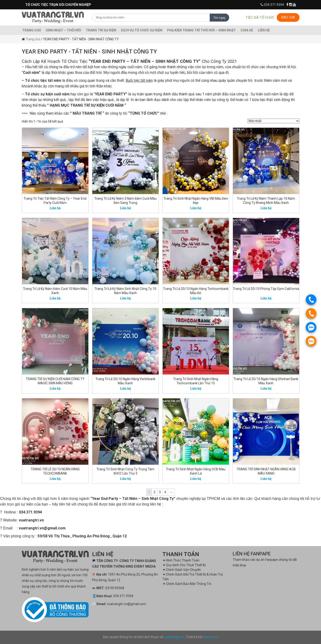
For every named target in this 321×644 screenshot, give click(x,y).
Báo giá (288, 17)
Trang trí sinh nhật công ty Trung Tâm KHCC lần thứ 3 (125, 471)
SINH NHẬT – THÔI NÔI (63, 30)
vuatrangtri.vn (174, 637)
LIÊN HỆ (264, 30)
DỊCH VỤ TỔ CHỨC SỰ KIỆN (142, 30)
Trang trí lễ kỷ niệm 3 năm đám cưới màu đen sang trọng (125, 201)
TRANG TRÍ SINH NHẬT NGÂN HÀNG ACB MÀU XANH (266, 471)
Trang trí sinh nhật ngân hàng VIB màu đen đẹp (196, 201)
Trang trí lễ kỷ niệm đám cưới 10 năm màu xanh (55, 291)
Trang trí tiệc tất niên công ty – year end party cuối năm (55, 201)
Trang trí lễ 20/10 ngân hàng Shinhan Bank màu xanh (266, 381)
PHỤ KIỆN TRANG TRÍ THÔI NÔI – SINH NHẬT (202, 30)
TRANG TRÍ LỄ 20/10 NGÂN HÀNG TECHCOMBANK (55, 471)
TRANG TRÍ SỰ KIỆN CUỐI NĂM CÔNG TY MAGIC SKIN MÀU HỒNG (55, 381)
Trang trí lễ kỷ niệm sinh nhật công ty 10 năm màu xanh (125, 291)
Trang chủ (32, 30)
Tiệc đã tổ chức (260, 18)
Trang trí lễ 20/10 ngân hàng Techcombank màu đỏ (196, 291)
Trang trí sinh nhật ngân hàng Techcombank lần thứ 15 (196, 381)
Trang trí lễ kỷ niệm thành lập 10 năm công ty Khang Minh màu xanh (266, 201)
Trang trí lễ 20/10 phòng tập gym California (266, 289)
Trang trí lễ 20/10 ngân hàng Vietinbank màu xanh (125, 381)
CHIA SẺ (247, 30)
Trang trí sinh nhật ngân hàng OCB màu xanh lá (196, 471)
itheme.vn (211, 637)
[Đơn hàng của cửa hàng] (273, 121)
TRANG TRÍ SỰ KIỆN (101, 30)
